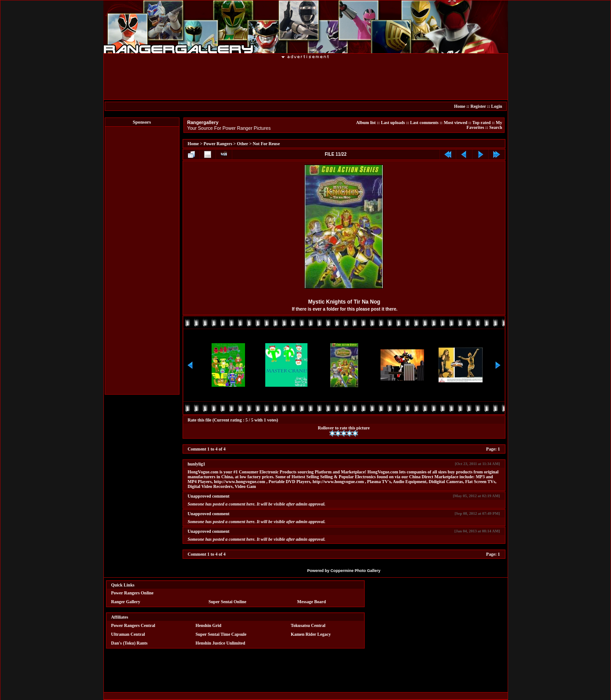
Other (243, 144)
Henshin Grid (208, 625)
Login (496, 106)
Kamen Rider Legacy (311, 634)
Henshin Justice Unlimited (220, 643)
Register (478, 106)
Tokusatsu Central (308, 625)
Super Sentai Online (227, 602)
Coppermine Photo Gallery (355, 571)
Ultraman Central (128, 634)
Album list (366, 123)
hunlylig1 (197, 464)
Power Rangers (218, 144)
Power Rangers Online (132, 593)
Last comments (424, 123)
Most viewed (456, 123)
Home (460, 106)
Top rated (482, 123)
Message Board (312, 602)
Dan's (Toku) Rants (130, 643)
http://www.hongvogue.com (240, 482)
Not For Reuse (266, 144)
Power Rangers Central (133, 625)
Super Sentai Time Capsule (221, 634)
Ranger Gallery (126, 602)
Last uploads (393, 123)
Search (496, 127)
